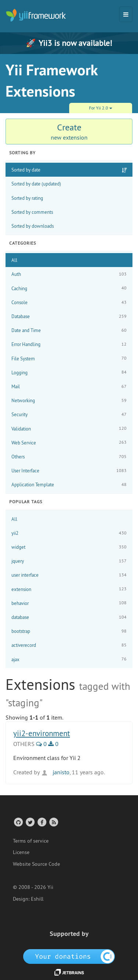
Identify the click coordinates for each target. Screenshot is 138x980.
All (14, 260)
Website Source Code (36, 864)
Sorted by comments (32, 212)
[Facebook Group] (41, 822)
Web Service (69, 442)
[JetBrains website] (69, 972)
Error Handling (69, 344)
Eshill (37, 899)
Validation (69, 428)
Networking (69, 401)
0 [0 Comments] (41, 744)
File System (69, 358)
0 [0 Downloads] (53, 744)
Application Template (69, 485)
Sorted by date (26, 170)
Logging (69, 372)
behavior (69, 603)
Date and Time (69, 330)
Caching (69, 288)
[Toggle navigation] (126, 14)
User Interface (69, 471)
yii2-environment (42, 733)
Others (69, 457)
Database (69, 316)
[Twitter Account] (30, 822)
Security (69, 415)
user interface (69, 575)
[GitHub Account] (18, 822)
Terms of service (31, 841)
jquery (69, 561)
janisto (55, 772)
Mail (69, 387)
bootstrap (69, 631)
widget (69, 547)
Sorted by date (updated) (36, 184)
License (21, 852)
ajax (69, 659)
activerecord (69, 645)
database (69, 617)
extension (69, 589)
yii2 (69, 533)
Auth (69, 274)
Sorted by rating (27, 198)
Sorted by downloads (33, 226)
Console (69, 302)
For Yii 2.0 (101, 108)
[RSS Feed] (53, 822)
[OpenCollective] (69, 956)
